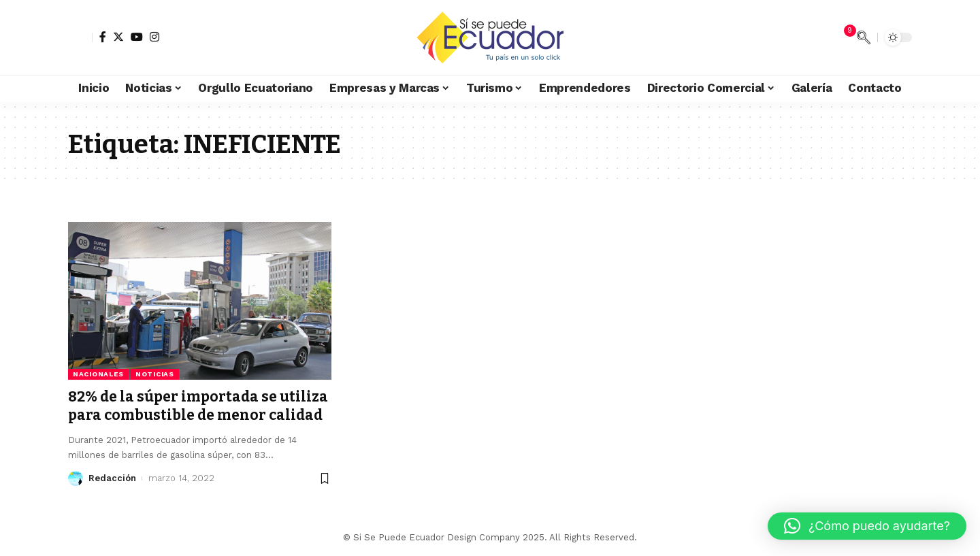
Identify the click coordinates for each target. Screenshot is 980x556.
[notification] (843, 37)
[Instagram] (154, 37)
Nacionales (98, 374)
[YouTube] (137, 37)
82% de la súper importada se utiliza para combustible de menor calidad (198, 406)
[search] (864, 37)
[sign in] (80, 37)
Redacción (112, 478)
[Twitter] (118, 37)
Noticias (155, 374)
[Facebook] (103, 37)
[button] (867, 526)
